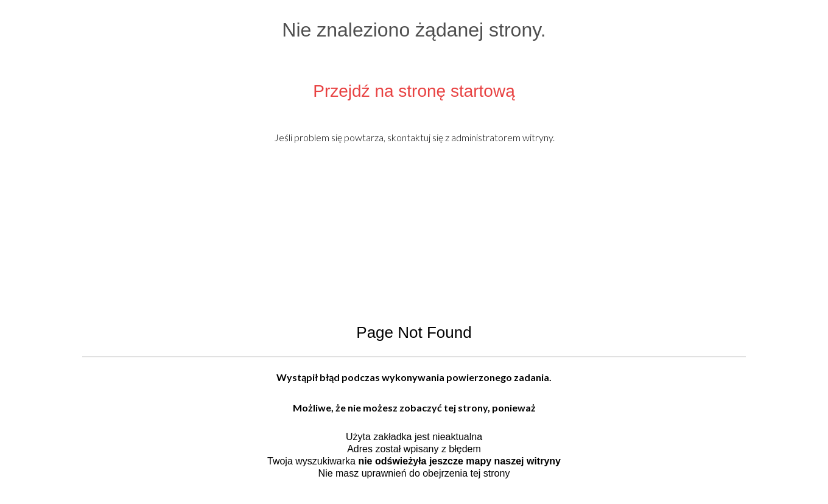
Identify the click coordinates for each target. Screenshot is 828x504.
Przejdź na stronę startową (414, 91)
